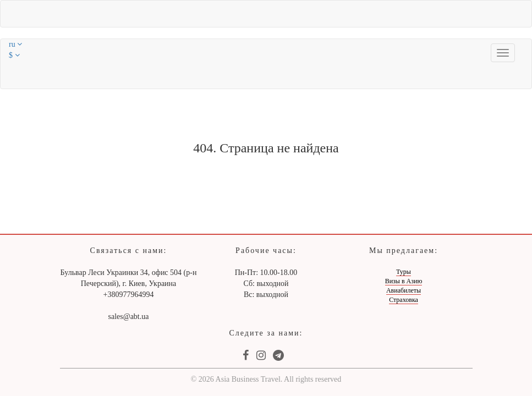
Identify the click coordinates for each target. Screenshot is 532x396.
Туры (404, 272)
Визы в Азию (404, 281)
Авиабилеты (404, 290)
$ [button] (14, 55)
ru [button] (15, 44)
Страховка (404, 300)
